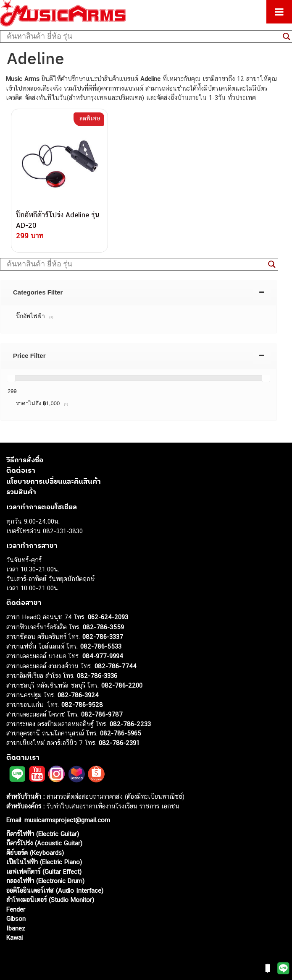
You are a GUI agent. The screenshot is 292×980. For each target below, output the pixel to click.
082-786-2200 (122, 685)
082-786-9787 (102, 714)
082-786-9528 (82, 704)
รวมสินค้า (21, 492)
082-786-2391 (119, 742)
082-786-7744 (116, 666)
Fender (16, 909)
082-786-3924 (78, 695)
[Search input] (143, 36)
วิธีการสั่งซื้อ (25, 459)
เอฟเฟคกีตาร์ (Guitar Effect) (44, 871)
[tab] (139, 292)
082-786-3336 (97, 676)
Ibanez (16, 928)
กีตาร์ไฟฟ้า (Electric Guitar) (43, 833)
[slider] (11, 378)
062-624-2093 (108, 617)
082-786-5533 (101, 646)
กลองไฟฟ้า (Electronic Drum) (45, 881)
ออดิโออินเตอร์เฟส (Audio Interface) (55, 890)
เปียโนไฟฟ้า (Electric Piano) (44, 862)
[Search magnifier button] (272, 264)
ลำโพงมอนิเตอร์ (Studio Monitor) (50, 900)
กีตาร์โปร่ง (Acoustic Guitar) (44, 843)
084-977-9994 (103, 656)
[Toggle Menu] (279, 12)
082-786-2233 (130, 723)
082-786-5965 (121, 733)
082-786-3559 (103, 627)
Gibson (16, 919)
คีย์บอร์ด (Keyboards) (35, 852)
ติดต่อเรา (21, 470)
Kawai (14, 937)
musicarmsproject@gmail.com (66, 820)
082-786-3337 (103, 637)
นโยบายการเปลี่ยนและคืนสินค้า (54, 481)
